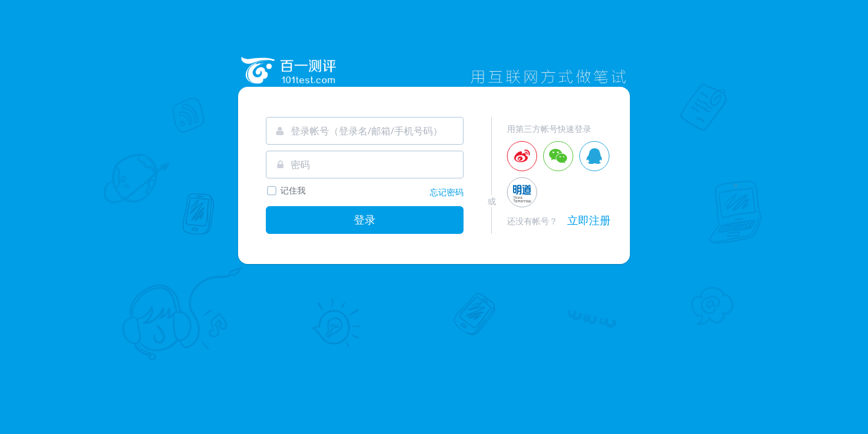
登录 (365, 219)
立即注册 (589, 220)
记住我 (286, 191)
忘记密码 (447, 192)
